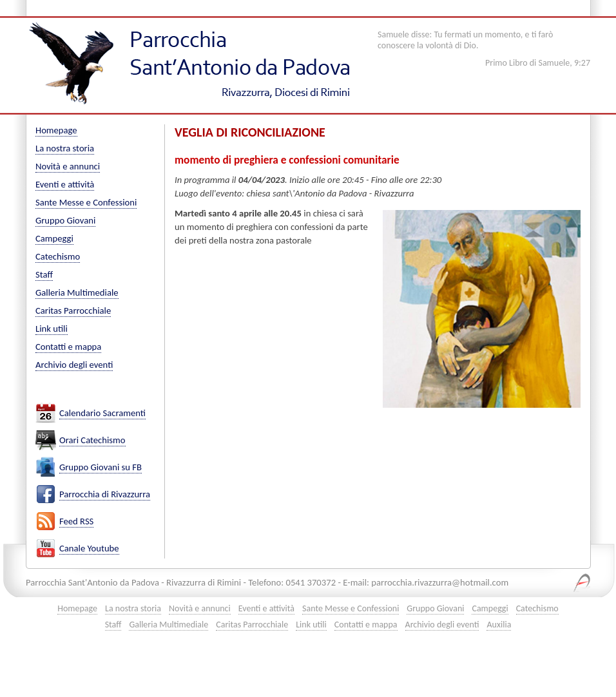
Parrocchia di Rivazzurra (105, 494)
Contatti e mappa (68, 347)
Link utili (52, 329)
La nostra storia (65, 148)
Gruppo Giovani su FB (101, 467)
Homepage (56, 130)
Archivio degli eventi (74, 365)
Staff (44, 274)
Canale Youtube (89, 549)
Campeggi (54, 238)
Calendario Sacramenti (102, 413)
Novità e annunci (68, 166)
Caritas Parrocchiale (73, 310)
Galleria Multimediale (77, 292)
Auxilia (499, 625)
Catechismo (58, 256)
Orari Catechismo (92, 440)
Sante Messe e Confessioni (86, 202)
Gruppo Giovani (65, 220)
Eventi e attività (65, 184)
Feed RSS (76, 521)
